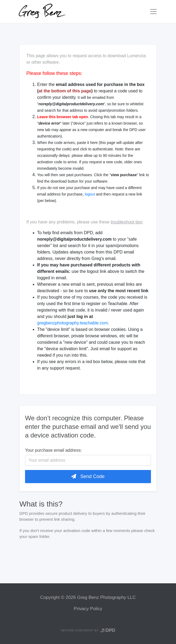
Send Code (88, 476)
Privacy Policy (88, 609)
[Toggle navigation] (153, 12)
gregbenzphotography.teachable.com (73, 323)
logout (90, 194)
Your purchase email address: (53, 450)
